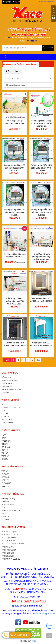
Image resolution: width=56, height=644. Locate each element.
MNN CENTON (8, 556)
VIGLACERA (7, 383)
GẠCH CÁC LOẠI (10, 373)
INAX (4, 405)
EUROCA (5, 474)
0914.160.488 (19, 635)
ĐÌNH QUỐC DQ (8, 498)
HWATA (5, 459)
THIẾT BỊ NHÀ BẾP (11, 430)
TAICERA (5, 393)
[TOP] (49, 636)
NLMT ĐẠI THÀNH (9, 538)
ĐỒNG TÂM (6, 377)
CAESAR (5, 477)
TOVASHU (6, 520)
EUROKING (6, 483)
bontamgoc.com (46, 613)
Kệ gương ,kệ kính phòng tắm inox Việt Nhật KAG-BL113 (41, 257)
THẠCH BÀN (7, 386)
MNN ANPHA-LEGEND (11, 559)
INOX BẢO (6, 501)
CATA (4, 438)
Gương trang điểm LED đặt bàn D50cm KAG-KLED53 (15, 168)
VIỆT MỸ (5, 453)
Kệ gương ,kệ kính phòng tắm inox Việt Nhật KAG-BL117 (15, 301)
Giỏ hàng (53, 14)
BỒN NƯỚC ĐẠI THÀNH (11, 532)
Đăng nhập (7, 2)
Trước (7, 360)
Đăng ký (17, 2)
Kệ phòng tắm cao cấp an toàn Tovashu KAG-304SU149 (41, 123)
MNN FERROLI (8, 553)
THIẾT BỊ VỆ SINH (10, 400)
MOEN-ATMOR (8, 504)
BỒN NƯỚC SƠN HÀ (10, 535)
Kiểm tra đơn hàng (46, 2)
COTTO (5, 414)
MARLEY (5, 480)
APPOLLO (6, 486)
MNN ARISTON (8, 547)
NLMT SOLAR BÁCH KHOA (13, 544)
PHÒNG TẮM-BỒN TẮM (13, 467)
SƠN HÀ (5, 450)
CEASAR (5, 417)
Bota (34, 641)
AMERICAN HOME (9, 380)
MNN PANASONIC (9, 550)
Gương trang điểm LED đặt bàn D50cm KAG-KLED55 (41, 212)
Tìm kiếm (48, 48)
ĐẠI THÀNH (6, 447)
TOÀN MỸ (5, 456)
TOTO (4, 411)
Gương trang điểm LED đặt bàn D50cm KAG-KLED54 (15, 212)
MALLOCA (6, 441)
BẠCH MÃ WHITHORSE (11, 390)
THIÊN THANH (7, 423)
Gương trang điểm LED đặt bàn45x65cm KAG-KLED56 (41, 168)
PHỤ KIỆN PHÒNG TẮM (13, 494)
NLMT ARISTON (8, 541)
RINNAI (5, 444)
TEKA (4, 435)
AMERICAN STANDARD (11, 408)
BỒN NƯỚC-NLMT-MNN (13, 527)
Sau (38, 360)
